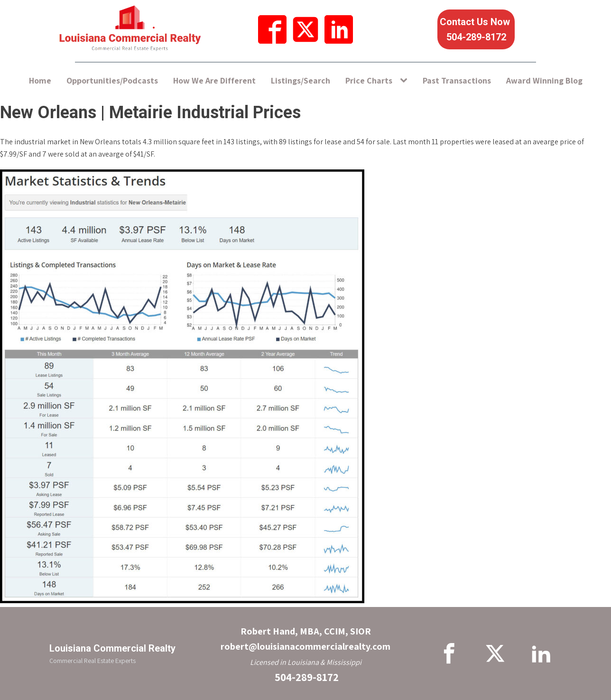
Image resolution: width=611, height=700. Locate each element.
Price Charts (369, 80)
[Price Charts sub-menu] (406, 81)
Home (40, 80)
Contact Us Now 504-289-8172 (476, 29)
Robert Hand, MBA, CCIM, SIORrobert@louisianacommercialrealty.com (305, 639)
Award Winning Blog (544, 80)
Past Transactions (457, 80)
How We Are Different (214, 80)
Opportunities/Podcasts (112, 80)
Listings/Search (301, 80)
